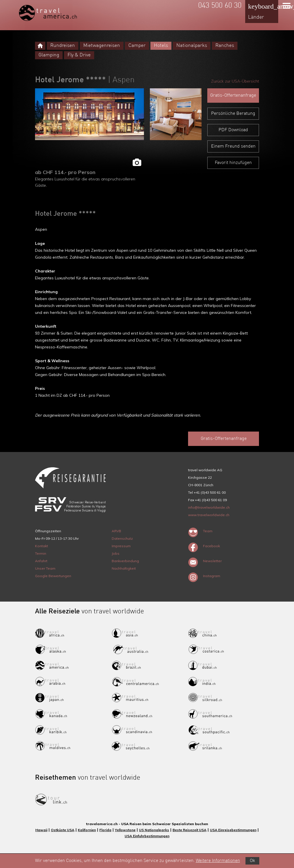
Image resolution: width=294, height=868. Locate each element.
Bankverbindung (125, 561)
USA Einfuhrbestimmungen (147, 836)
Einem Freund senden (233, 146)
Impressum (121, 546)
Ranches (225, 46)
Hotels (161, 46)
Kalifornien (87, 830)
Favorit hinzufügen (233, 163)
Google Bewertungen (53, 576)
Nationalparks (192, 46)
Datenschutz (122, 538)
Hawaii (41, 830)
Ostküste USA (63, 830)
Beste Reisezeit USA (189, 830)
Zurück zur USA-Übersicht (235, 81)
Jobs (116, 553)
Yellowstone (125, 830)
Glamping (49, 55)
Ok (252, 861)
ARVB (116, 531)
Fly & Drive (79, 55)
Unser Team (45, 568)
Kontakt (41, 546)
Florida (105, 830)
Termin (41, 553)
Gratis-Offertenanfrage (233, 96)
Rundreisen (63, 46)
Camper (137, 46)
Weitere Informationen (218, 861)
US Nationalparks (154, 830)
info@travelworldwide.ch (209, 507)
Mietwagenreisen (102, 46)
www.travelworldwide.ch (209, 515)
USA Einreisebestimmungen (233, 830)
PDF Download (233, 130)
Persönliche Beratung (233, 114)
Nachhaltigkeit (124, 568)
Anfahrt (41, 561)
